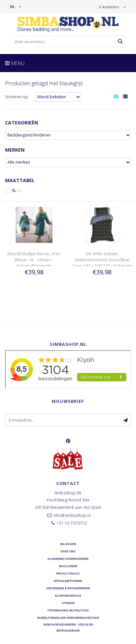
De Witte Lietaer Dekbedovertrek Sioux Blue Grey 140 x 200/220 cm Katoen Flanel (102, 263)
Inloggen (68, 544)
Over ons (68, 551)
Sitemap (68, 603)
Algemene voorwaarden (68, 559)
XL (16, 191)
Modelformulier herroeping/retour (68, 618)
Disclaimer (68, 566)
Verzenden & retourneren (68, 588)
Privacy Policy (68, 573)
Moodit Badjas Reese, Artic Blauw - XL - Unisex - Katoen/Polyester (34, 260)
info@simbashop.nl (72, 515)
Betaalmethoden (68, 581)
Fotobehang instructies (68, 610)
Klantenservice (68, 596)
